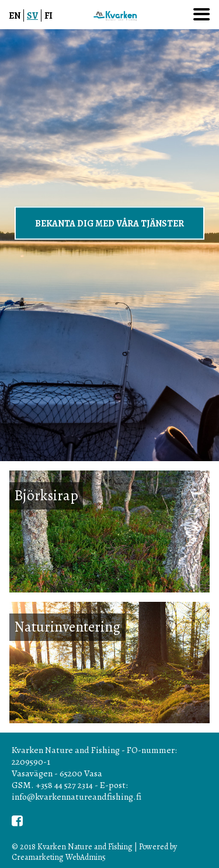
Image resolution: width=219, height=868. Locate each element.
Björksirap (46, 496)
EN (15, 15)
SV (32, 15)
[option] (109, 245)
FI (48, 15)
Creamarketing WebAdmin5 (59, 857)
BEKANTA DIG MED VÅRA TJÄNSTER (109, 223)
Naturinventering (67, 627)
